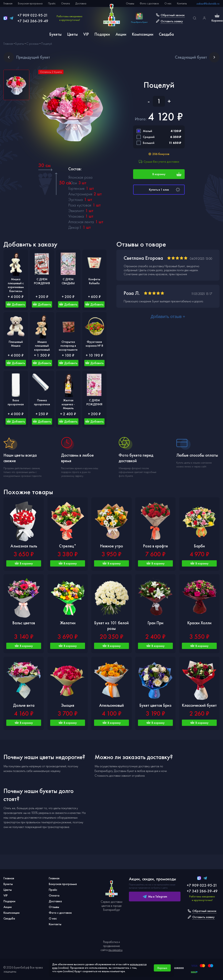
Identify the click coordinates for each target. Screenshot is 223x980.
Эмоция (68, 705)
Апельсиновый (111, 705)
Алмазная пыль (24, 546)
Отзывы (130, 3)
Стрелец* (68, 546)
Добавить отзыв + (168, 316)
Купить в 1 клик (165, 190)
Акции (121, 34)
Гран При (155, 623)
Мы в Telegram (155, 897)
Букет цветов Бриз (155, 705)
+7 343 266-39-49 (33, 21)
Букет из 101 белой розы (111, 626)
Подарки (102, 34)
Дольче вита (24, 705)
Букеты (55, 34)
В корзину (167, 174)
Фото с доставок (149, 3)
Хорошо (162, 968)
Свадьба (166, 34)
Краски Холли (199, 623)
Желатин (68, 623)
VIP (86, 34)
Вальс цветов (24, 623)
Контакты (182, 3)
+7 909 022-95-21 (33, 15)
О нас (168, 3)
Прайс (52, 3)
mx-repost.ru (115, 950)
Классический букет (199, 705)
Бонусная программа (30, 3)
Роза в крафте (155, 546)
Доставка (81, 3)
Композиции (143, 34)
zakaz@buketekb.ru (208, 4)
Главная (8, 3)
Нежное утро (111, 546)
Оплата (66, 3)
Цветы (72, 34)
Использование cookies (175, 969)
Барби (199, 546)
